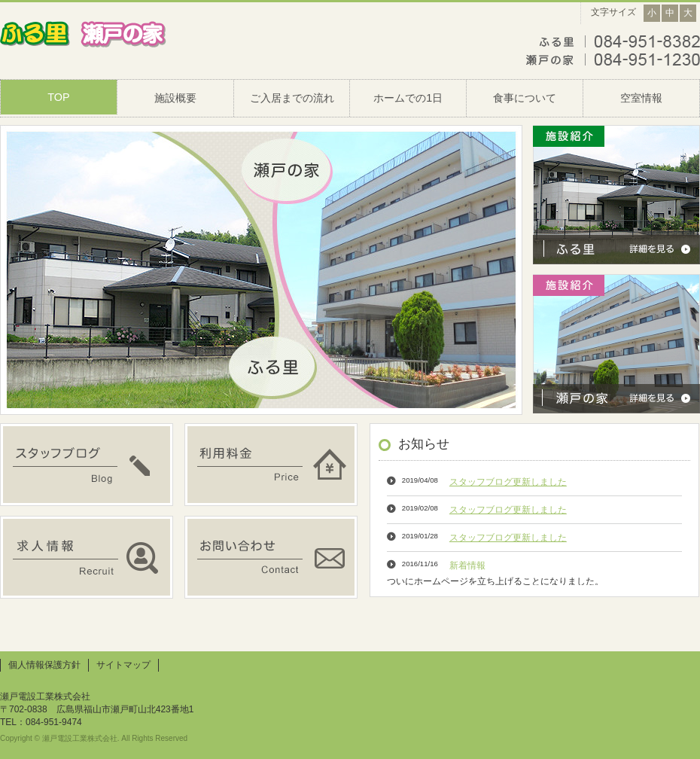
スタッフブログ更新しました (508, 482)
